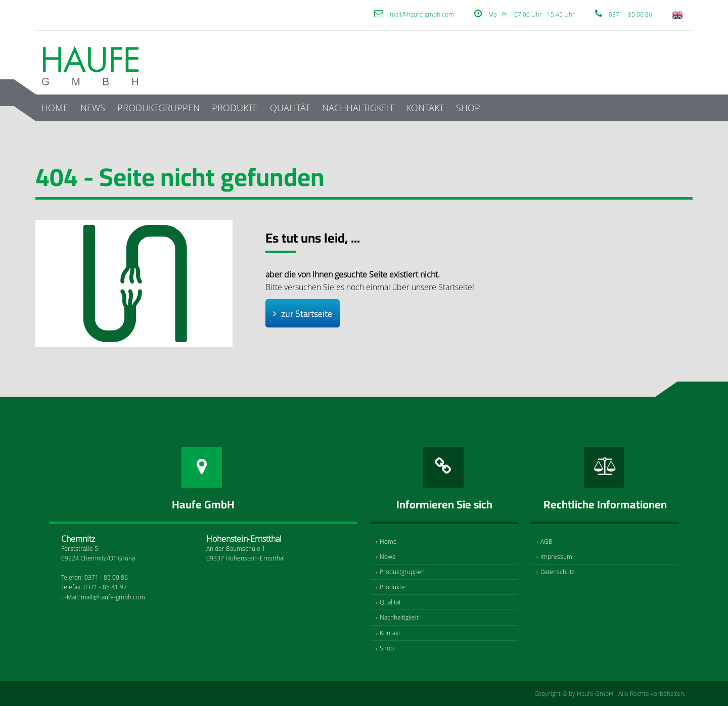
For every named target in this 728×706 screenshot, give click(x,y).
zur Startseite (307, 314)
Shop (468, 108)
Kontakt (425, 108)
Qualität (290, 108)
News (93, 108)
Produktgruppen (158, 108)
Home (55, 108)
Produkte (235, 108)
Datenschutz (558, 572)
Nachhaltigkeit (358, 108)
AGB (547, 541)
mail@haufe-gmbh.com (422, 14)
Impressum (556, 556)
